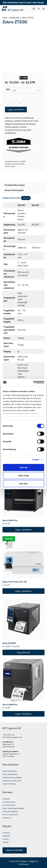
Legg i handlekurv (16, 110)
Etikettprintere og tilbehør (12, 778)
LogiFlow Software (9, 784)
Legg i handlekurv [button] (23, 530)
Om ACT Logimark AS (10, 815)
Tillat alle (24, 467)
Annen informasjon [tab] (14, 190)
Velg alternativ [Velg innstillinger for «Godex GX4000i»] (24, 652)
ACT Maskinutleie (9, 802)
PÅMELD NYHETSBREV (15, 850)
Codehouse (24, 864)
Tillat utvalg (23, 475)
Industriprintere (18, 164)
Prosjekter (6, 799)
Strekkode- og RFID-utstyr (12, 781)
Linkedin (6, 842)
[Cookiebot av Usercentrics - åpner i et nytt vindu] (33, 382)
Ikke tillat (23, 483)
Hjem (5, 18)
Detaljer (36, 460)
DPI (8, 89)
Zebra (13, 166)
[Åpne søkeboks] (39, 9)
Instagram (6, 836)
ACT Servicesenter (9, 805)
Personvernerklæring (10, 811)
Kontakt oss (7, 818)
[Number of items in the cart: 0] (43, 9)
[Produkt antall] (14, 104)
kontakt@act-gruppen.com (12, 737)
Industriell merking (10, 771)
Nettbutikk (14, 18)
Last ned (26, 198)
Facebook (6, 833)
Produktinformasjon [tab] (15, 185)
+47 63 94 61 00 (8, 735)
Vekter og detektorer (10, 774)
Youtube (6, 839)
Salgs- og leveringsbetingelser (14, 808)
